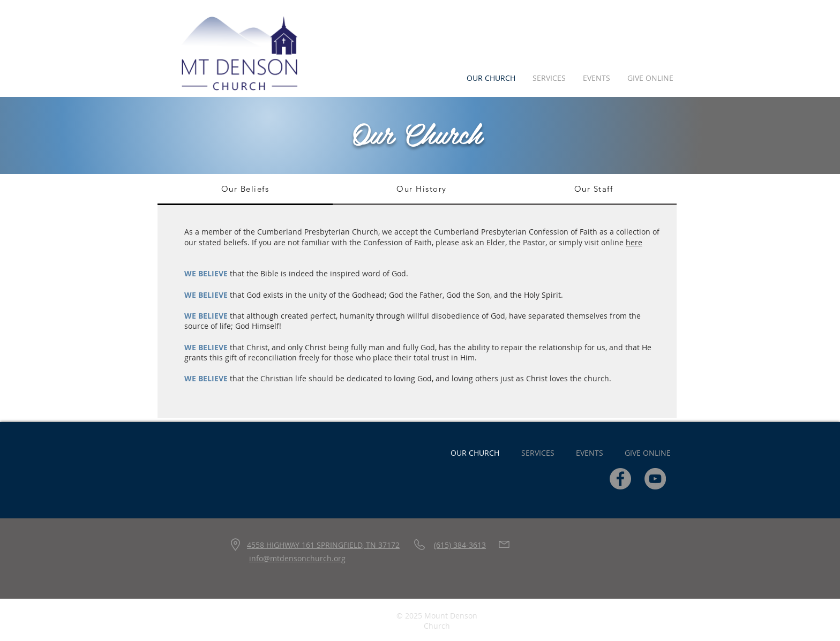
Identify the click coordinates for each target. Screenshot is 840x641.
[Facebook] (620, 479)
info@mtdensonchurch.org (297, 558)
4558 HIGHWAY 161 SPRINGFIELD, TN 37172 (323, 545)
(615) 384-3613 (460, 545)
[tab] (245, 190)
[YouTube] (655, 479)
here (634, 242)
